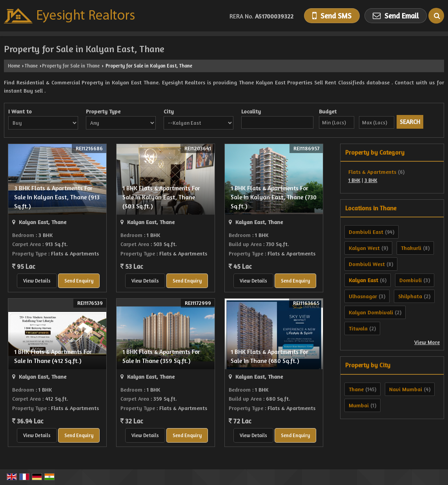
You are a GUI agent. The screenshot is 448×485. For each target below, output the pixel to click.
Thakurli (411, 248)
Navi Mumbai (406, 389)
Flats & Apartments (372, 172)
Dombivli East (366, 232)
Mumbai (359, 405)
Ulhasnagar (363, 296)
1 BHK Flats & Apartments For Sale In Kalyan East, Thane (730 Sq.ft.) (274, 197)
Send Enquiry (79, 281)
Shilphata (410, 296)
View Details (37, 281)
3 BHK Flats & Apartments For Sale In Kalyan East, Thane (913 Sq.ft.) (57, 197)
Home (14, 66)
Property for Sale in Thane (71, 66)
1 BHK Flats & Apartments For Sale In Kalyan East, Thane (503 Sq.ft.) (161, 197)
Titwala (358, 328)
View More (427, 342)
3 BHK (371, 180)
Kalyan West (364, 248)
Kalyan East (363, 280)
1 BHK (354, 180)
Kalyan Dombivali (371, 312)
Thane (31, 66)
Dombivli (411, 280)
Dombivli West (367, 264)
